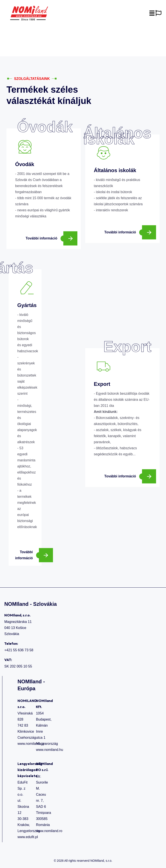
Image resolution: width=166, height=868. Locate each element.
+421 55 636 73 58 (19, 650)
